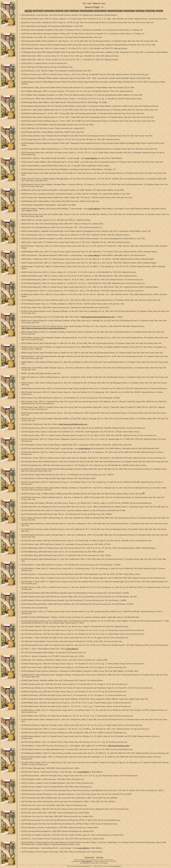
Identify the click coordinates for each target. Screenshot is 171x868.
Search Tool (59, 11)
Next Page (159, 11)
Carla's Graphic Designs (115, 866)
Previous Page (150, 11)
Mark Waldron (87, 861)
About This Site (38, 11)
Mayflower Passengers (115, 11)
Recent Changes (129, 11)
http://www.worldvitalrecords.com (73, 424)
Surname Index (49, 11)
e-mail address (91, 158)
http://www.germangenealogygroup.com (98, 317)
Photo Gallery (74, 11)
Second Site (86, 866)
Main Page (28, 11)
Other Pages (140, 11)
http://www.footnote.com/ (118, 746)
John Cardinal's (79, 866)
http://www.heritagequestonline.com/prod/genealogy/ (43, 328)
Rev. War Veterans (101, 11)
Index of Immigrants (87, 11)
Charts (67, 11)
